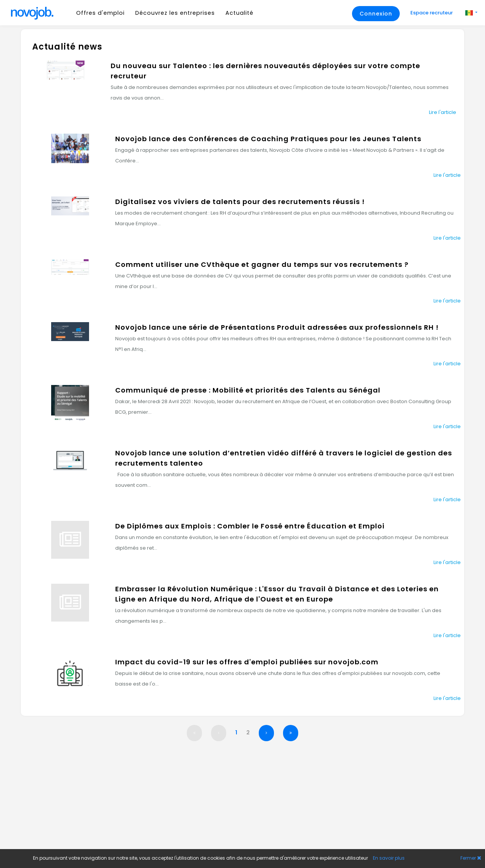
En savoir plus (389, 858)
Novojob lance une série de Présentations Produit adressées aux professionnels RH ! (277, 327)
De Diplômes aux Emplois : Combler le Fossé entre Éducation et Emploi (250, 526)
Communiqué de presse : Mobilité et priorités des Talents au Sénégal (248, 390)
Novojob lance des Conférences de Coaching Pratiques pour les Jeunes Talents (268, 139)
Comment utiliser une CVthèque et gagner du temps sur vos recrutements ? (262, 264)
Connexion (376, 14)
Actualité (239, 13)
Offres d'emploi (100, 13)
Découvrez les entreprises (175, 13)
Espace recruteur (432, 13)
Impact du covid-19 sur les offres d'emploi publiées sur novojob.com (247, 662)
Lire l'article (443, 112)
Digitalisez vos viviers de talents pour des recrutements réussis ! (240, 202)
